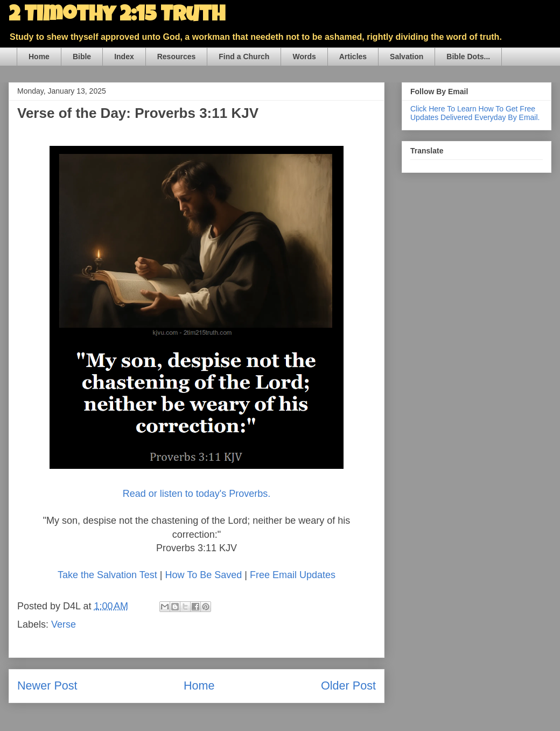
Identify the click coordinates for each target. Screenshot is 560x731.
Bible (82, 57)
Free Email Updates (293, 575)
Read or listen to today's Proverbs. (197, 494)
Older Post (348, 686)
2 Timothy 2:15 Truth (117, 16)
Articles (353, 57)
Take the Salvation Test (107, 575)
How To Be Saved (203, 575)
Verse (64, 624)
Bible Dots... (468, 57)
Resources (177, 57)
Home (39, 57)
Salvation (407, 57)
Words (304, 57)
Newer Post (47, 686)
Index (124, 57)
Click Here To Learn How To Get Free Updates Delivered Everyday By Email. (475, 113)
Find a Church (244, 57)
